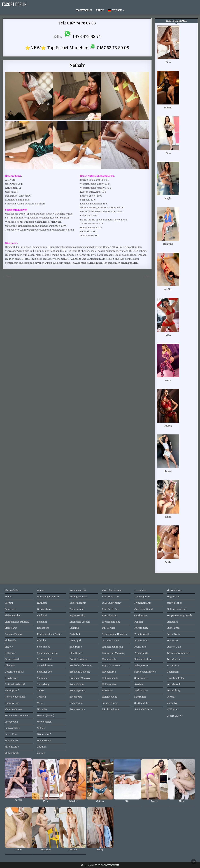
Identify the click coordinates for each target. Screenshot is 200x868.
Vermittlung (174, 690)
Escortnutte (76, 703)
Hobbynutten (109, 684)
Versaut (171, 697)
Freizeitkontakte (111, 622)
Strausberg (43, 684)
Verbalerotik (174, 684)
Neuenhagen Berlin (48, 597)
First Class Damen (112, 590)
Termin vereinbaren (178, 653)
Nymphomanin (143, 603)
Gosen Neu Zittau (14, 672)
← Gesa (7, 276)
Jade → (147, 276)
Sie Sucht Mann (143, 709)
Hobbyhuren (109, 672)
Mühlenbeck (12, 753)
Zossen (41, 753)
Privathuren (141, 628)
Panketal (42, 615)
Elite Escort (76, 653)
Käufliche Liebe (111, 709)
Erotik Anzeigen (78, 659)
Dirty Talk (75, 634)
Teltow (41, 690)
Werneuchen (44, 722)
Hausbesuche (110, 659)
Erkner (9, 647)
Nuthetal (42, 603)
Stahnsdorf (43, 678)
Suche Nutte (174, 634)
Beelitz (9, 597)
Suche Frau (173, 628)
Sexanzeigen (141, 678)
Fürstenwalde (12, 659)
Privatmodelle (142, 634)
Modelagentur (142, 597)
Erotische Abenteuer (81, 665)
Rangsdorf (43, 628)
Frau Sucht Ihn (110, 597)
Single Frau (173, 597)
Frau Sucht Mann (112, 603)
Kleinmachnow (13, 709)
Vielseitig (172, 703)
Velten (41, 703)
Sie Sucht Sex (174, 590)
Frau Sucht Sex (110, 609)
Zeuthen (42, 747)
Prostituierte (141, 653)
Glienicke (10, 665)
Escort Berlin (84, 10)
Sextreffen (140, 697)
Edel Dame (76, 647)
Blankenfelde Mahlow (17, 622)
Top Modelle (174, 659)
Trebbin (41, 697)
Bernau (9, 603)
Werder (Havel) (46, 716)
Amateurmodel (78, 590)
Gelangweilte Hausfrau (115, 634)
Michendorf (11, 741)
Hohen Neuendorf (15, 697)
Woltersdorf (44, 734)
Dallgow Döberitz (14, 634)
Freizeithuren (110, 615)
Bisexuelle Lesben (80, 622)
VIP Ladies (173, 709)
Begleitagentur (78, 603)
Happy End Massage (113, 653)
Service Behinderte (145, 672)
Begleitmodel (77, 609)
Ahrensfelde (12, 590)
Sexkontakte (141, 690)
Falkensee (10, 653)
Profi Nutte (140, 647)
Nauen (41, 590)
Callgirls (74, 628)
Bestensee (10, 609)
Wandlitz (42, 709)
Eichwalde (11, 640)
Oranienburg (44, 609)
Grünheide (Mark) (15, 684)
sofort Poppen (175, 603)
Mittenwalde (12, 747)
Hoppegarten (12, 703)
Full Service (109, 628)
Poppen (139, 622)
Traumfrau (173, 665)
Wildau (41, 728)
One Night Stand (143, 609)
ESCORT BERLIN (14, 4)
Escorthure (76, 697)
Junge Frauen (110, 703)
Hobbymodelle (110, 678)
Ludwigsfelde (12, 728)
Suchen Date (174, 647)
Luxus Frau (11, 734)
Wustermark (44, 741)
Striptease (172, 622)
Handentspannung (112, 647)
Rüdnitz (41, 640)
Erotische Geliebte (80, 672)
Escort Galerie (175, 716)
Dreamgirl (75, 640)
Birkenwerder (12, 615)
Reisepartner (142, 665)
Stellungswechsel (177, 609)
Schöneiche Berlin (47, 653)
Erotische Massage (80, 678)
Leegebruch (11, 722)
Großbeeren (11, 678)
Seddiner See (44, 672)
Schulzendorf (45, 659)
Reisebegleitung (143, 659)
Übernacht (173, 672)
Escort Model (77, 684)
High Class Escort (112, 665)
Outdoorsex (141, 615)
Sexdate (139, 684)
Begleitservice (77, 615)
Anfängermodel (78, 597)
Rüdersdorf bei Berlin (49, 634)
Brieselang (11, 628)
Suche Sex (173, 640)
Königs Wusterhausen (17, 716)
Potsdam (42, 622)
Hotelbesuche (110, 697)
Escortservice (77, 709)
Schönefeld (43, 647)
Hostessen (108, 690)
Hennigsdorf (12, 690)
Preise (100, 10)
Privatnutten (141, 640)
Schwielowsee (45, 665)
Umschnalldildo (176, 678)
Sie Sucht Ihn (142, 703)
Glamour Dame (111, 640)
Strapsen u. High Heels (180, 615)
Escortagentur (77, 690)
